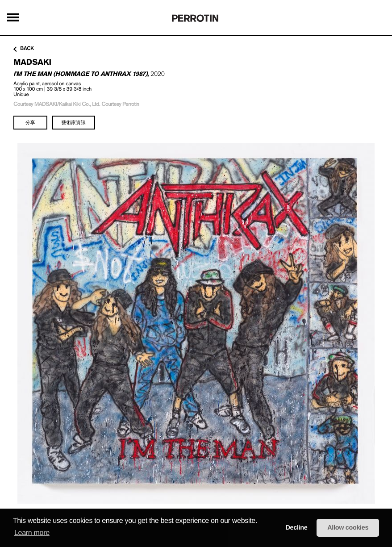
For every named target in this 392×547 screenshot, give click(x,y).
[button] (260, 521)
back (24, 49)
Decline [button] (296, 528)
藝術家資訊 (74, 122)
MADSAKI (32, 62)
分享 (30, 122)
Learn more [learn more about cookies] (32, 533)
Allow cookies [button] (348, 528)
